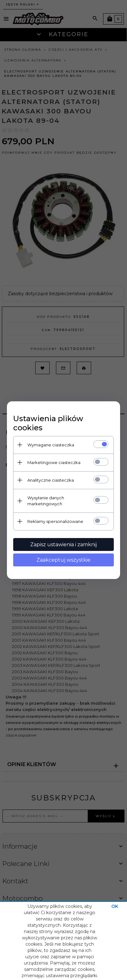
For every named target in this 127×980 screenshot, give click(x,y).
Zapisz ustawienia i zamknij (63, 544)
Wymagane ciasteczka (51, 445)
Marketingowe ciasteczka (54, 462)
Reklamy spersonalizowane (55, 521)
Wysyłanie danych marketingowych (46, 501)
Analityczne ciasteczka (51, 480)
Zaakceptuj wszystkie (63, 560)
